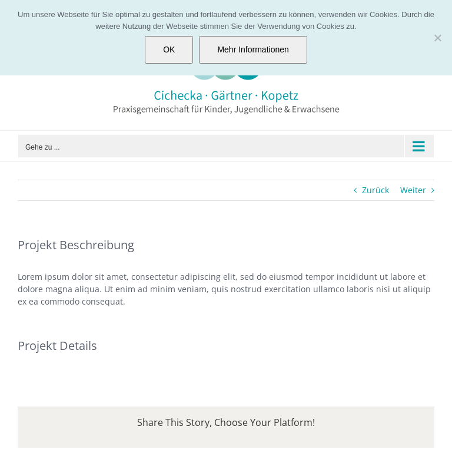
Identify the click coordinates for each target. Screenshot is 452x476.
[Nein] (437, 38)
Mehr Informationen (253, 49)
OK (169, 49)
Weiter (413, 190)
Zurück (375, 190)
